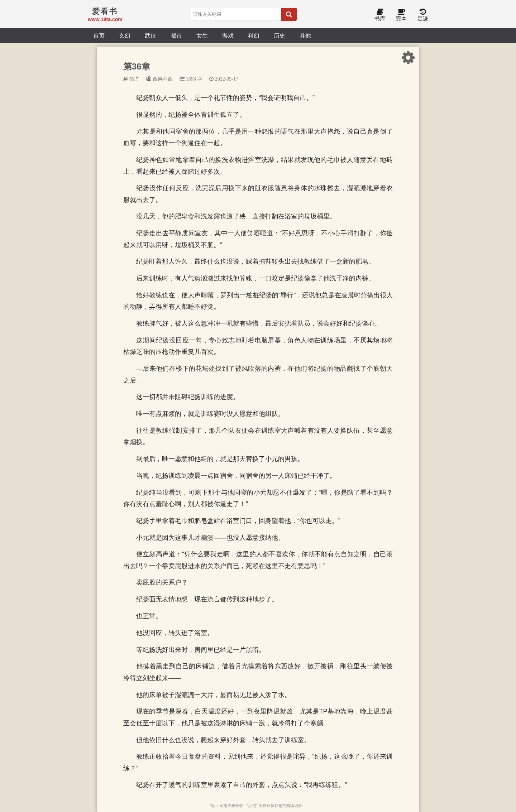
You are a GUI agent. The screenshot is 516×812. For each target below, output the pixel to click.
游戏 (228, 35)
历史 (279, 35)
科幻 (254, 35)
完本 (401, 15)
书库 (380, 15)
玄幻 (125, 35)
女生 (202, 35)
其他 (305, 35)
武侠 (150, 35)
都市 (176, 35)
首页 (99, 35)
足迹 (423, 15)
